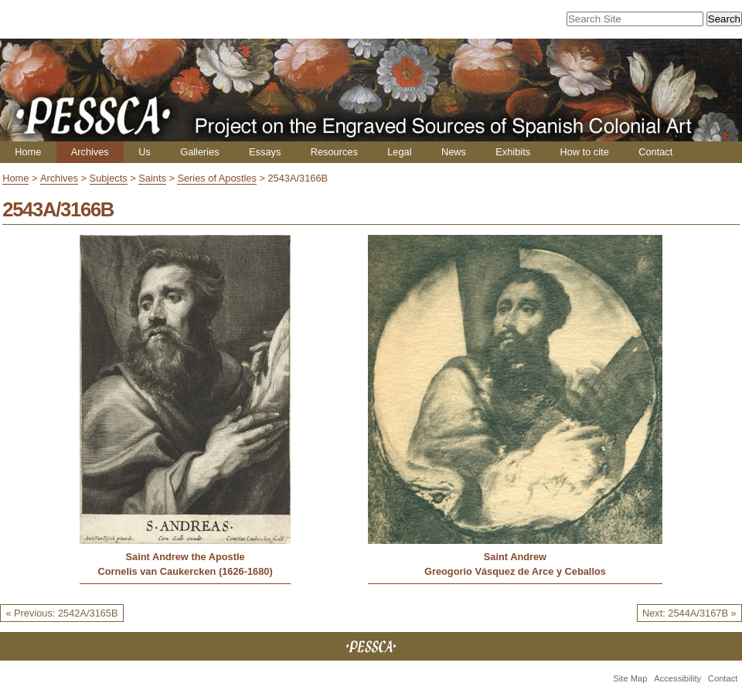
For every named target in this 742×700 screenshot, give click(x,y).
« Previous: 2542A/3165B (61, 613)
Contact (655, 152)
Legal (399, 152)
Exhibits (513, 152)
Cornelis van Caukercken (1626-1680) (185, 571)
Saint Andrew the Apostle (185, 557)
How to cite (584, 152)
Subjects (109, 178)
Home (28, 152)
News (454, 152)
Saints (152, 178)
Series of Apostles (216, 178)
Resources (334, 152)
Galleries (200, 152)
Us (145, 152)
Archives (90, 152)
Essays (265, 152)
